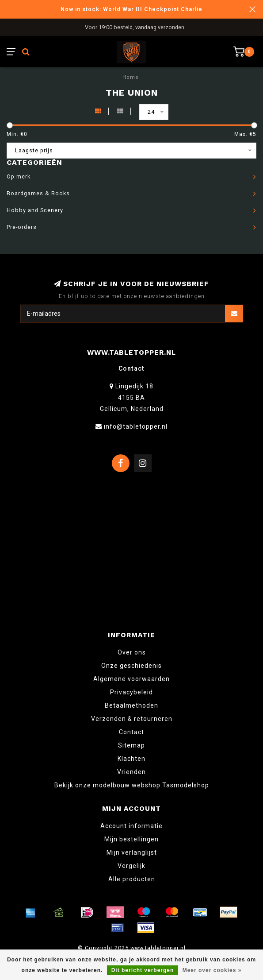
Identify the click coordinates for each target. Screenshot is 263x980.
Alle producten (132, 879)
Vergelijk (131, 866)
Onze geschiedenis (131, 666)
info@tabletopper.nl (136, 426)
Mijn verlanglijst (132, 852)
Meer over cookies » (212, 970)
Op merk (19, 176)
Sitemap (131, 745)
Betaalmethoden (131, 705)
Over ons (132, 652)
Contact (131, 732)
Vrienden (131, 772)
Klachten (131, 759)
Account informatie (131, 826)
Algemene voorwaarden (131, 679)
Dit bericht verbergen (143, 970)
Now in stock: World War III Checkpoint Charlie (131, 9)
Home (131, 77)
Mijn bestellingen (131, 839)
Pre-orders (22, 227)
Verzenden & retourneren (132, 719)
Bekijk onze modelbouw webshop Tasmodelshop (132, 785)
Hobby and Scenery (35, 210)
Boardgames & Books (38, 193)
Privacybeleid (131, 692)
